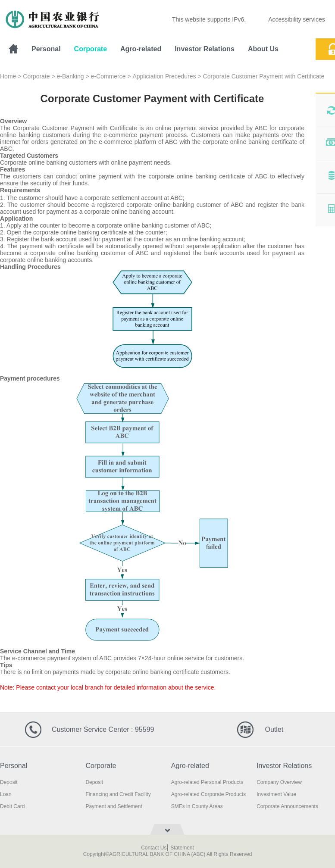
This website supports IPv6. (209, 19)
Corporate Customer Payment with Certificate (264, 76)
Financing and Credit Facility (118, 794)
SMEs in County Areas (197, 806)
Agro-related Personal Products (207, 782)
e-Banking (70, 76)
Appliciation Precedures (164, 76)
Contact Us (154, 848)
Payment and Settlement (114, 806)
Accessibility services (296, 19)
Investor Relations (205, 49)
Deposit (9, 782)
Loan (6, 794)
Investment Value (276, 794)
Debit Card (12, 806)
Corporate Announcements (287, 806)
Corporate (91, 49)
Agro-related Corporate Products (208, 794)
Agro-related (141, 49)
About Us (263, 49)
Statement (182, 848)
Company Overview (279, 782)
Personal (46, 49)
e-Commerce (108, 76)
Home (8, 76)
